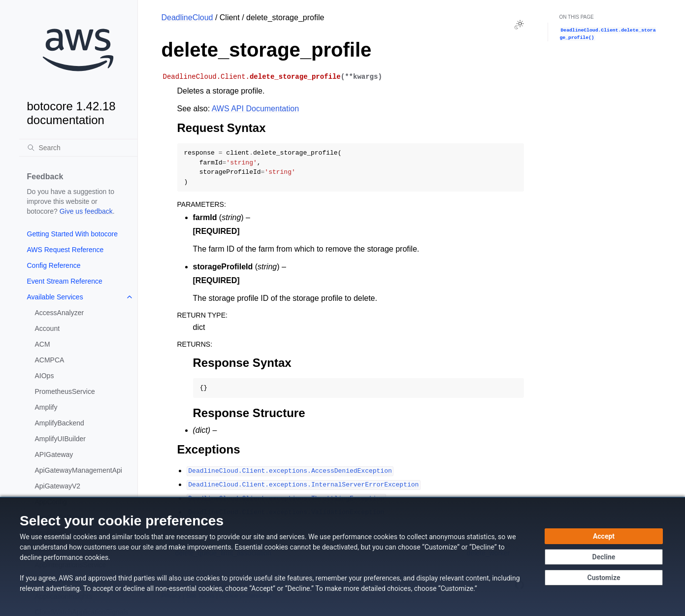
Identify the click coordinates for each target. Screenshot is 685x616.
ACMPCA (50, 360)
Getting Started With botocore (72, 234)
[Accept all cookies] (604, 536)
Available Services (55, 297)
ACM (43, 344)
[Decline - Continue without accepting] (604, 557)
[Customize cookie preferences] (604, 578)
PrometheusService (65, 391)
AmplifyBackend (60, 423)
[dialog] (342, 556)
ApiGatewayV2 (58, 486)
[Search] (78, 148)
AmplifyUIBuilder (60, 439)
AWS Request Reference (65, 250)
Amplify (46, 407)
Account (48, 328)
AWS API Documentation (255, 109)
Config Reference (54, 265)
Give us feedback (86, 211)
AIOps (45, 376)
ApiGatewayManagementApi (79, 470)
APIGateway (54, 454)
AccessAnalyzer (60, 313)
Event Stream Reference (65, 281)
